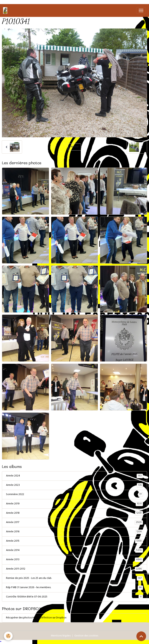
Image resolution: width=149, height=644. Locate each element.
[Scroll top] (141, 636)
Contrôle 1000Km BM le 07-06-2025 (74, 597)
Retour (74, 147)
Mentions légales (61, 636)
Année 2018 (74, 513)
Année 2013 (74, 560)
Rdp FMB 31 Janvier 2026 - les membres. (74, 588)
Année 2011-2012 (74, 569)
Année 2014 (74, 551)
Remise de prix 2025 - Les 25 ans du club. (74, 578)
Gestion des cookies (86, 636)
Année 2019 (74, 504)
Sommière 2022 (74, 495)
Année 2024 (74, 476)
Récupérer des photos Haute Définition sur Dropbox (36, 618)
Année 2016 (74, 532)
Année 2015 (74, 541)
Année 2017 (74, 523)
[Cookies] (8, 636)
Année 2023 (74, 485)
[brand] (6, 10)
